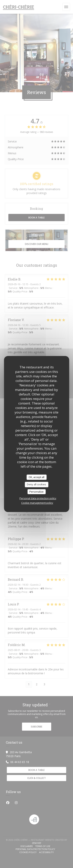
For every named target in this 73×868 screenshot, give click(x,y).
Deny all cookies (36, 484)
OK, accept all (36, 477)
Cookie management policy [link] (37, 503)
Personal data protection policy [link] (38, 498)
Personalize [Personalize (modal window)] (36, 492)
